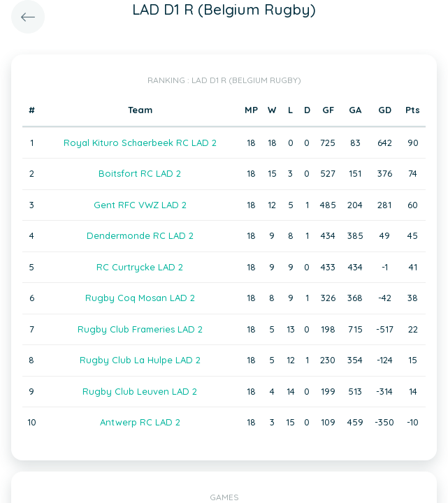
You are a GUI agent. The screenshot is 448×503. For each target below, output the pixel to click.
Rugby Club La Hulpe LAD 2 (140, 360)
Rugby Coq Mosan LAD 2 (140, 298)
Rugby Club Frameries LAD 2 (140, 329)
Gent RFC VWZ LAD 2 (140, 205)
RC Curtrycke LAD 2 (140, 267)
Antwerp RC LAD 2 (140, 422)
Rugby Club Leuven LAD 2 (140, 391)
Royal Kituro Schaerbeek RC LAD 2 (140, 143)
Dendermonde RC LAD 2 (140, 235)
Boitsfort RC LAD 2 (140, 173)
